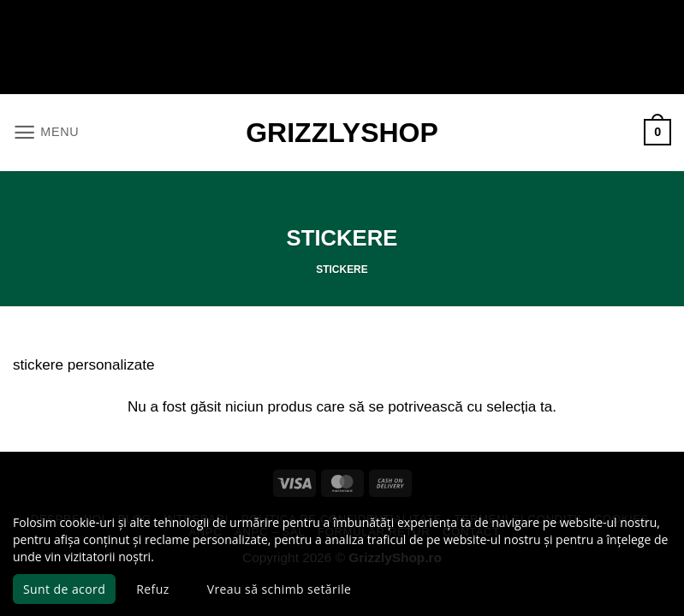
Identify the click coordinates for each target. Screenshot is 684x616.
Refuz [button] (152, 589)
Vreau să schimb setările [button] (280, 589)
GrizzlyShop (342, 133)
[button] (45, 132)
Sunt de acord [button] (64, 589)
